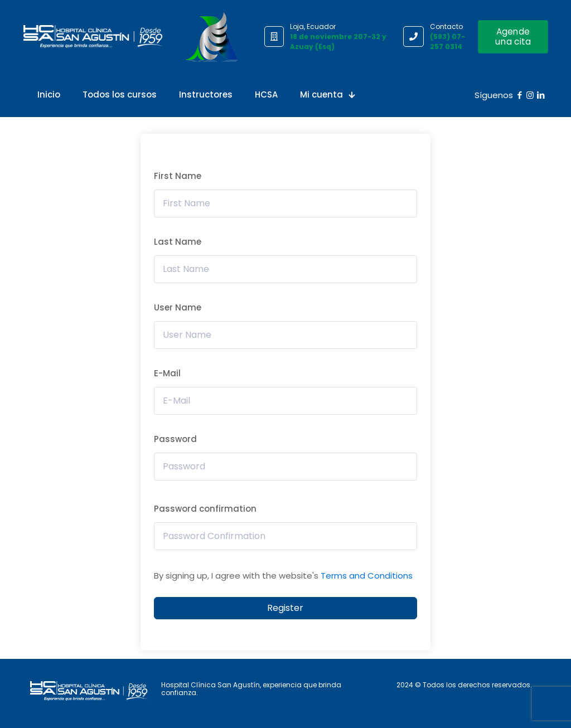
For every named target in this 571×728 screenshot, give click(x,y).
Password (175, 439)
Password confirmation (205, 509)
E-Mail (167, 373)
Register (285, 608)
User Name (178, 307)
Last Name (178, 242)
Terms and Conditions (367, 576)
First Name (178, 176)
